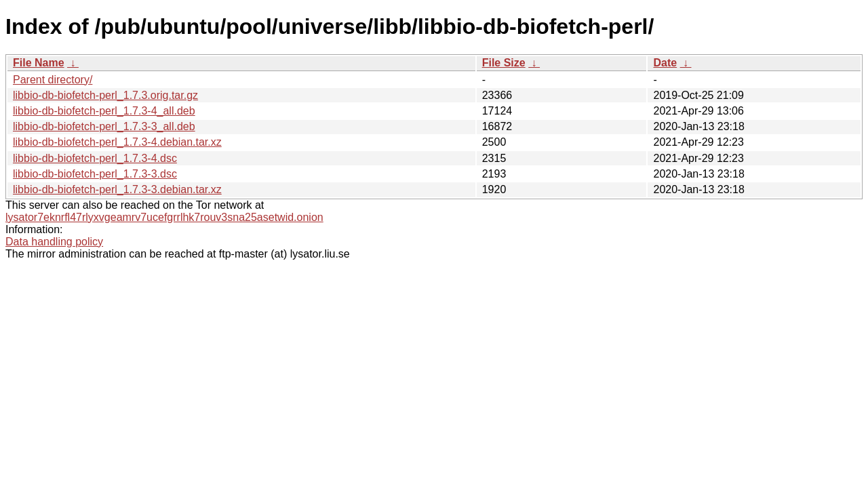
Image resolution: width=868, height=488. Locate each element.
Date (665, 63)
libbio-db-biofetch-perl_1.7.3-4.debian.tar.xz (117, 142)
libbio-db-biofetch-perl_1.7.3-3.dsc (95, 174)
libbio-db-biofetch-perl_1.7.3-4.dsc (95, 158)
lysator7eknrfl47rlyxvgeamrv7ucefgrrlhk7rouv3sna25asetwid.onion (164, 217)
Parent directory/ (53, 80)
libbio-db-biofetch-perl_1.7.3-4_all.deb (104, 111)
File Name (39, 63)
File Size (504, 63)
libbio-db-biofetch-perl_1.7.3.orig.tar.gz (105, 95)
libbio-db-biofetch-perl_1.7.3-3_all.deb (104, 126)
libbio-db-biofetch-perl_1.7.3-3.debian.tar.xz (117, 189)
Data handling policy (54, 242)
